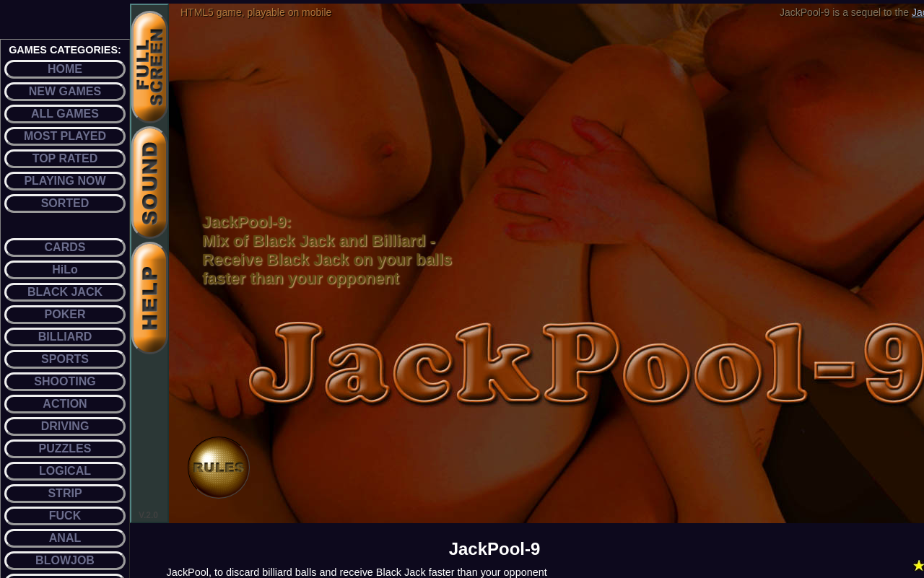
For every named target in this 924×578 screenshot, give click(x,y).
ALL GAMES (65, 114)
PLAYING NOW (65, 181)
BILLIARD (65, 337)
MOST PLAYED (65, 136)
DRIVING (65, 426)
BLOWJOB (65, 560)
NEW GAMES (65, 91)
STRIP (65, 493)
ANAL (65, 538)
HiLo (65, 270)
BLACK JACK (65, 292)
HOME (65, 69)
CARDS (65, 247)
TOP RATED (65, 158)
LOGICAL (65, 471)
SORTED (65, 203)
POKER (65, 314)
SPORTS (65, 359)
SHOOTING (65, 381)
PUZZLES (65, 448)
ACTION (65, 404)
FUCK (65, 516)
